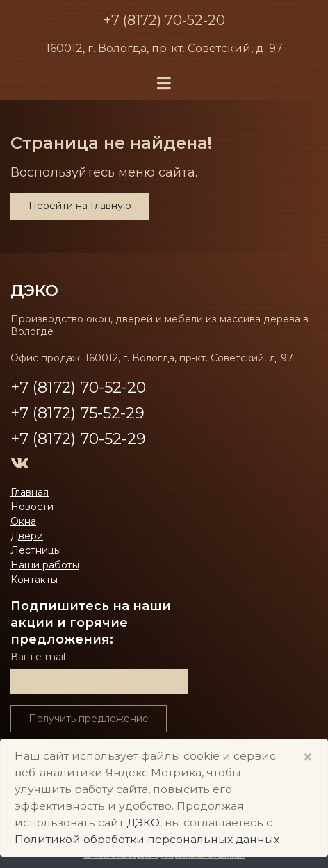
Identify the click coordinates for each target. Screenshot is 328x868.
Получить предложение (89, 719)
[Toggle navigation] (164, 84)
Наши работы (45, 565)
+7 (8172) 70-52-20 (164, 20)
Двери (27, 536)
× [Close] (308, 757)
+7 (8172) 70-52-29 (78, 439)
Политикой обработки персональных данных (147, 839)
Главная (30, 492)
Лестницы (36, 550)
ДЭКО (34, 290)
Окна (23, 521)
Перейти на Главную (80, 206)
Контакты (34, 580)
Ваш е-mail (38, 657)
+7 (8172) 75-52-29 (77, 413)
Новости (32, 507)
